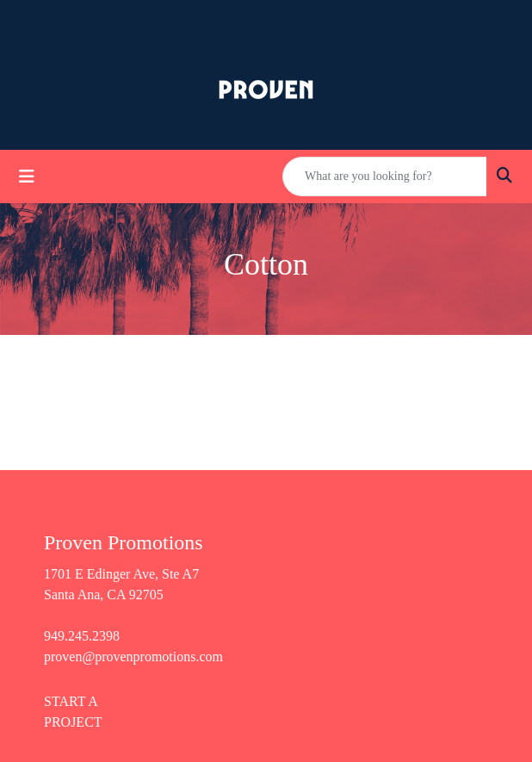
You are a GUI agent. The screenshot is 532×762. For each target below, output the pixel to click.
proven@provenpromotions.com (133, 657)
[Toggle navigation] (27, 177)
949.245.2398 (82, 636)
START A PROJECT (73, 712)
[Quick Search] (385, 177)
